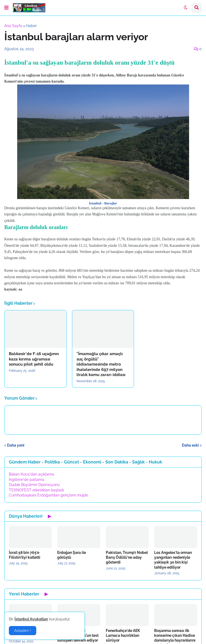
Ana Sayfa (13, 26)
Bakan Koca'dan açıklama (31, 474)
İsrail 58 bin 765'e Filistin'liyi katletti (25, 555)
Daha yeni (16, 445)
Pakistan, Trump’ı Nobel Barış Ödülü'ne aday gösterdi (127, 557)
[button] (6, 8)
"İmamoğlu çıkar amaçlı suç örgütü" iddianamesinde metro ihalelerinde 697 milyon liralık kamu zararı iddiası (101, 364)
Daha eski (190, 445)
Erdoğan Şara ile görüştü (72, 555)
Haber (31, 26)
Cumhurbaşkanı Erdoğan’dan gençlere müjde (48, 495)
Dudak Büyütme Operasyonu (34, 485)
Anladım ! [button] (23, 631)
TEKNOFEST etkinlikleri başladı (36, 490)
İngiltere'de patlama (27, 480)
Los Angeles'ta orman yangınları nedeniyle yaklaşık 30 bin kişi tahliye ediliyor (173, 560)
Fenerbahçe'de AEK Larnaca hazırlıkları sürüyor (123, 635)
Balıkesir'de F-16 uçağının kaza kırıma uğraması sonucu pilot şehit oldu (34, 359)
